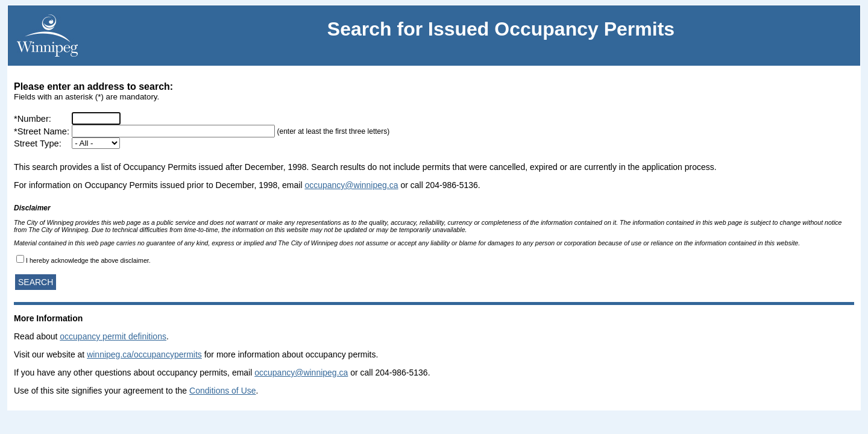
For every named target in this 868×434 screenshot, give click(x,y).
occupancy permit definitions (113, 336)
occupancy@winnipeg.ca (351, 185)
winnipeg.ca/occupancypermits (144, 354)
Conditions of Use (223, 391)
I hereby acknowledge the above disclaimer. (88, 260)
